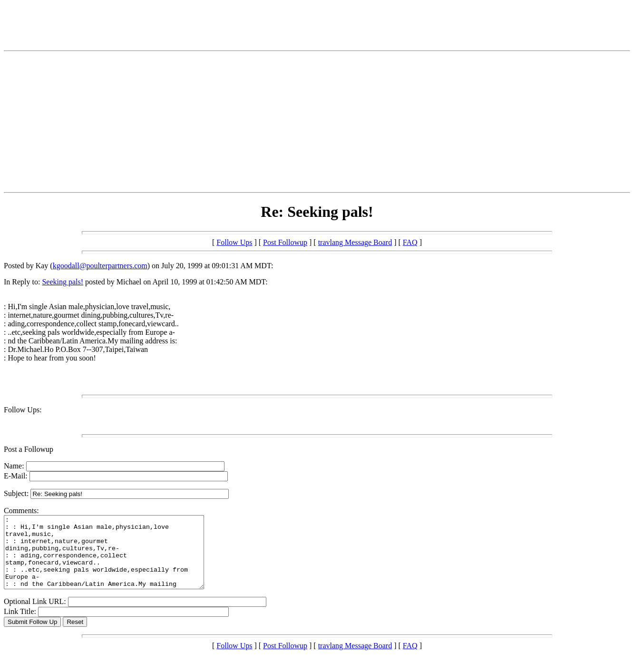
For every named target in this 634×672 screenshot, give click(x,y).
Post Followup (285, 242)
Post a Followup (29, 449)
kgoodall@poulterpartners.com (100, 266)
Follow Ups (234, 242)
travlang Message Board (355, 242)
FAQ (410, 242)
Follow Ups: (23, 410)
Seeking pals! (63, 282)
